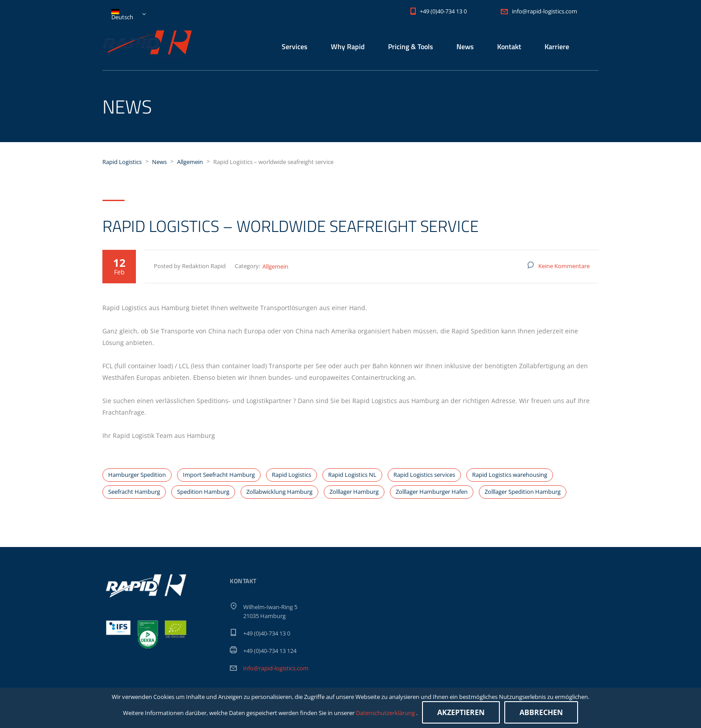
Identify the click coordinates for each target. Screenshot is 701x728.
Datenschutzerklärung (386, 713)
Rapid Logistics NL (352, 475)
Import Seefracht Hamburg (219, 475)
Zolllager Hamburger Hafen (432, 492)
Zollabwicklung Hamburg (279, 492)
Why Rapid (348, 46)
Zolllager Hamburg (354, 492)
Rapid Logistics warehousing (510, 475)
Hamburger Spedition (137, 475)
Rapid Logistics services (424, 475)
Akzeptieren (461, 712)
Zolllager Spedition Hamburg (523, 492)
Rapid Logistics (291, 475)
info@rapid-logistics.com (276, 668)
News (465, 46)
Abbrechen (541, 712)
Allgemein (275, 266)
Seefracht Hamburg (134, 492)
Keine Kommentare (564, 266)
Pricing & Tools (411, 46)
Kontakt (509, 46)
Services (295, 46)
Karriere (557, 46)
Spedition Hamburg (203, 492)
